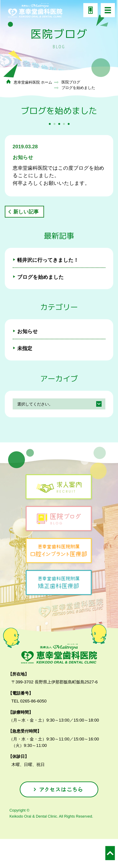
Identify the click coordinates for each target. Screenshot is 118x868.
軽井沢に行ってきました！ (48, 260)
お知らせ (28, 331)
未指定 (25, 348)
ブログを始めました (41, 277)
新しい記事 (26, 212)
